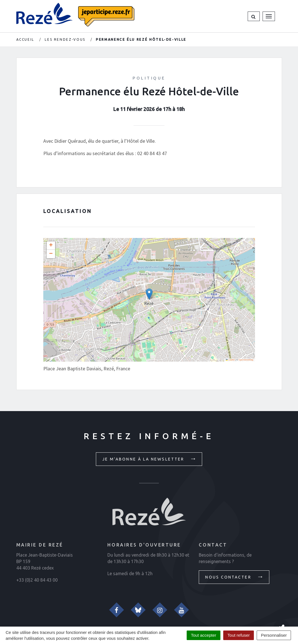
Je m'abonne (150, 459)
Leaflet (230, 360)
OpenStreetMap (246, 360)
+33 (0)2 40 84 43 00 (37, 580)
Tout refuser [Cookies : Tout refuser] (239, 635)
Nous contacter (235, 577)
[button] (254, 16)
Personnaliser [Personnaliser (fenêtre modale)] (274, 635)
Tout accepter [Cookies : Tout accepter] (204, 635)
